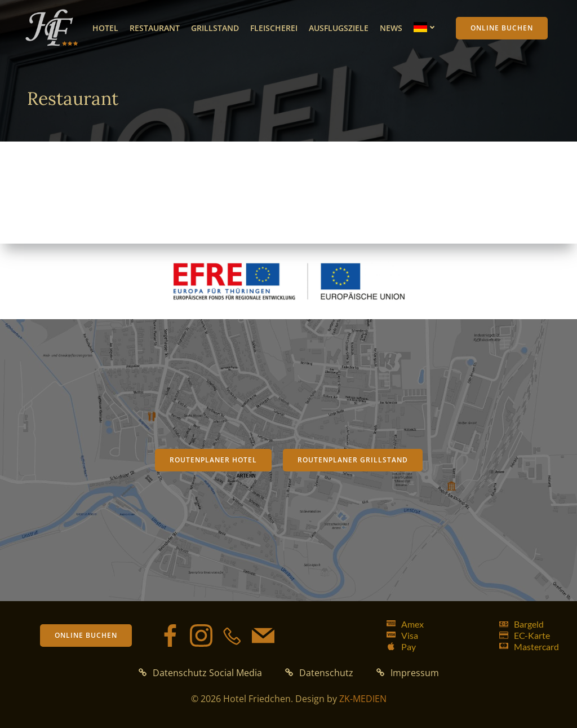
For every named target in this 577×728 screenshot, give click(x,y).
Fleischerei (274, 28)
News (391, 28)
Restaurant (155, 28)
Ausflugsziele (339, 28)
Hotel (105, 28)
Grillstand (215, 28)
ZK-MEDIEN (363, 699)
